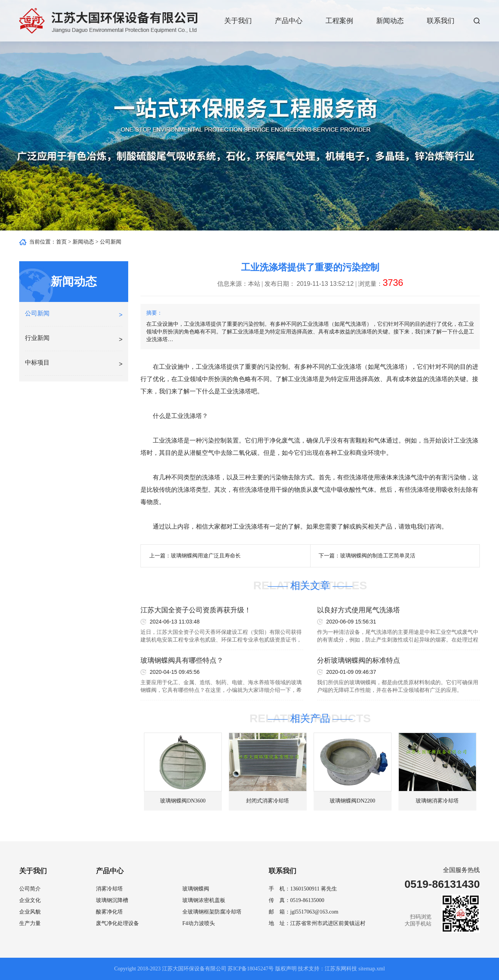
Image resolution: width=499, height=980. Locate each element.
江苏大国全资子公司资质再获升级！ (196, 610)
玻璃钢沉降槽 (112, 900)
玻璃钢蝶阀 (196, 889)
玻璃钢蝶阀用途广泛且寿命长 (206, 556)
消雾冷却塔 (109, 889)
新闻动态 (390, 21)
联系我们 (441, 21)
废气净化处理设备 (117, 923)
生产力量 (30, 923)
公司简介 (30, 889)
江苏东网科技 (341, 969)
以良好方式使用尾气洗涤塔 (359, 610)
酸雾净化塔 (109, 912)
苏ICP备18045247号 (251, 969)
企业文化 (30, 900)
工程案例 (339, 21)
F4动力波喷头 (199, 923)
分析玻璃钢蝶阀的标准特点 (359, 660)
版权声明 (286, 969)
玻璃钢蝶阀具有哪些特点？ (182, 660)
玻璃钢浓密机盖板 (204, 900)
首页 (61, 242)
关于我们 (238, 21)
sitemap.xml (372, 969)
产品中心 (289, 21)
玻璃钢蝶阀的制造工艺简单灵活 (378, 556)
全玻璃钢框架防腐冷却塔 (212, 912)
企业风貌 (30, 912)
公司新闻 (111, 242)
